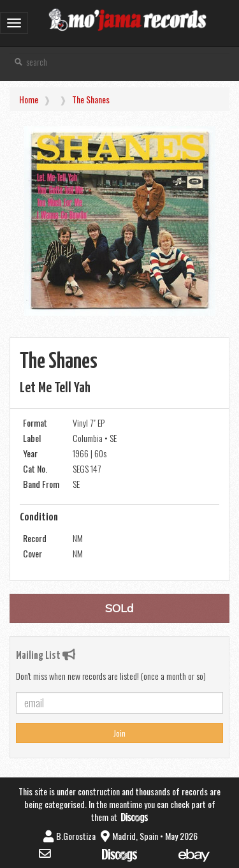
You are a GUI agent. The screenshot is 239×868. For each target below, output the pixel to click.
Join (119, 733)
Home (29, 99)
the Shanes (91, 99)
